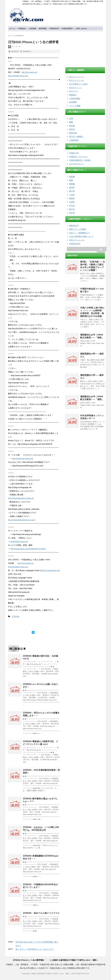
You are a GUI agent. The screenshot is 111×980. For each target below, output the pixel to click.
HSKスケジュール (77, 240)
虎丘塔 (72, 213)
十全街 (72, 195)
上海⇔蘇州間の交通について (81, 236)
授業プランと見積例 (78, 229)
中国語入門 (74, 153)
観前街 (72, 198)
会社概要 (73, 102)
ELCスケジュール (77, 80)
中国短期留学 (67, 28)
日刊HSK (16, 616)
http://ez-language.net (50, 570)
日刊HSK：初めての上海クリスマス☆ (41, 913)
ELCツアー (74, 91)
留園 (71, 180)
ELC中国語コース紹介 (78, 84)
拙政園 (72, 177)
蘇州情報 (43, 28)
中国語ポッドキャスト (79, 157)
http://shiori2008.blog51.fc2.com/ (22, 520)
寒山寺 (72, 209)
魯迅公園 (73, 133)
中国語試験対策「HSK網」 (80, 160)
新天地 (72, 129)
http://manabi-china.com (18, 76)
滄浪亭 (72, 187)
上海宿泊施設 (75, 98)
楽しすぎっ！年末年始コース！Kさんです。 (35, 949)
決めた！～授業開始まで (79, 233)
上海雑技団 (74, 140)
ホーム (12, 28)
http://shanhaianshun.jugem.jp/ (21, 498)
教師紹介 (73, 95)
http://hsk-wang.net (29, 72)
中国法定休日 (75, 244)
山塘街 (72, 202)
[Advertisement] (85, 49)
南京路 (72, 126)
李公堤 (72, 206)
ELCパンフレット (77, 77)
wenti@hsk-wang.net (19, 542)
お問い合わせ (81, 28)
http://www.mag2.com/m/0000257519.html (28, 549)
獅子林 (72, 191)
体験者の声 (74, 226)
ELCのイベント (76, 88)
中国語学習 (54, 28)
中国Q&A (22, 28)
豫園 (71, 122)
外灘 (71, 118)
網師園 (72, 184)
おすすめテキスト (77, 164)
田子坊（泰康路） (77, 137)
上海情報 (32, 28)
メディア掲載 (75, 106)
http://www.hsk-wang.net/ (23, 459)
